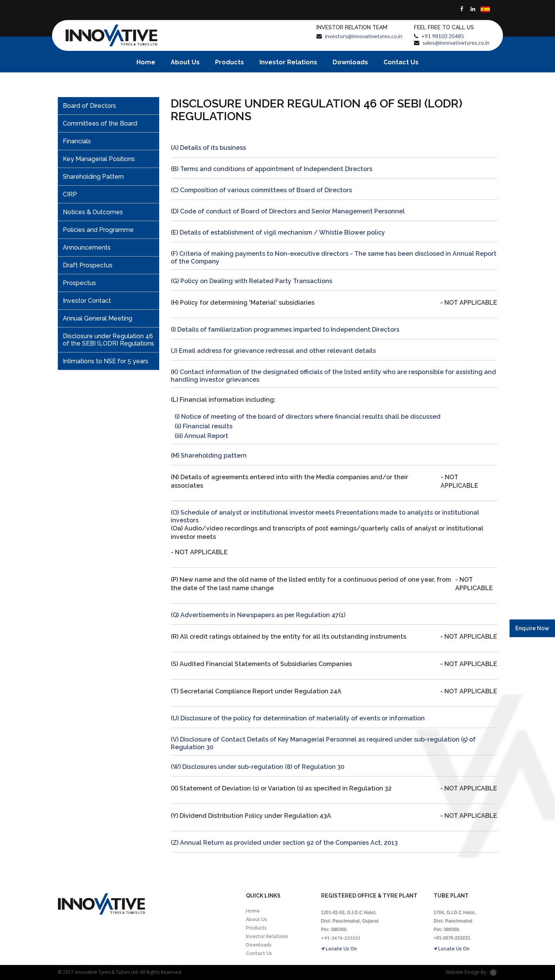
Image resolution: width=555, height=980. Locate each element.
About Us (185, 62)
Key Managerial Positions (99, 159)
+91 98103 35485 (443, 36)
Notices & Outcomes (93, 212)
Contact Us (401, 62)
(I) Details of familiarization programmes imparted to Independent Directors (285, 330)
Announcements (87, 248)
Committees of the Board (100, 123)
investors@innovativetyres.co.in (364, 36)
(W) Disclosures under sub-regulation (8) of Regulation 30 (258, 767)
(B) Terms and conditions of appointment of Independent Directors (272, 169)
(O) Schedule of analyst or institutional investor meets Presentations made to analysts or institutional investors (325, 516)
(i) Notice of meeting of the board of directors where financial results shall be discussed (308, 417)
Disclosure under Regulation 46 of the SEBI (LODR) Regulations (108, 340)
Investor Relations (288, 62)
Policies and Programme (98, 230)
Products (230, 62)
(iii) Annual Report (201, 436)
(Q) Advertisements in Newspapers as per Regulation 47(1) (258, 615)
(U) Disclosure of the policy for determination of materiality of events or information (298, 718)
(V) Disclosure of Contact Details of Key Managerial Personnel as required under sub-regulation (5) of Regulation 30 (323, 743)
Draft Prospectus (88, 265)
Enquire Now (532, 628)
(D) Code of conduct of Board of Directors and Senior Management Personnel (288, 211)
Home (146, 62)
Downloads (350, 62)
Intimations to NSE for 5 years (106, 361)
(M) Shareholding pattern (209, 456)
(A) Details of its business (208, 148)
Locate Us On (339, 949)
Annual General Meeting (98, 318)
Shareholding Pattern (93, 177)
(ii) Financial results (203, 426)
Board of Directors (89, 106)
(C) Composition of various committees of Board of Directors (261, 190)
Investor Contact (87, 301)
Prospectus (79, 283)
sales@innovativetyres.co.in (456, 43)
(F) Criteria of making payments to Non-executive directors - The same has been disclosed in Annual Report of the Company (334, 258)
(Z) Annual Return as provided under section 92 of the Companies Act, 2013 (284, 843)
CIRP (70, 194)
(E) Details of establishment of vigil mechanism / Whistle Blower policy (278, 232)
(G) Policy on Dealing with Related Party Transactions (251, 281)
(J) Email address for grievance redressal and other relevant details (273, 351)
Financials (77, 141)
